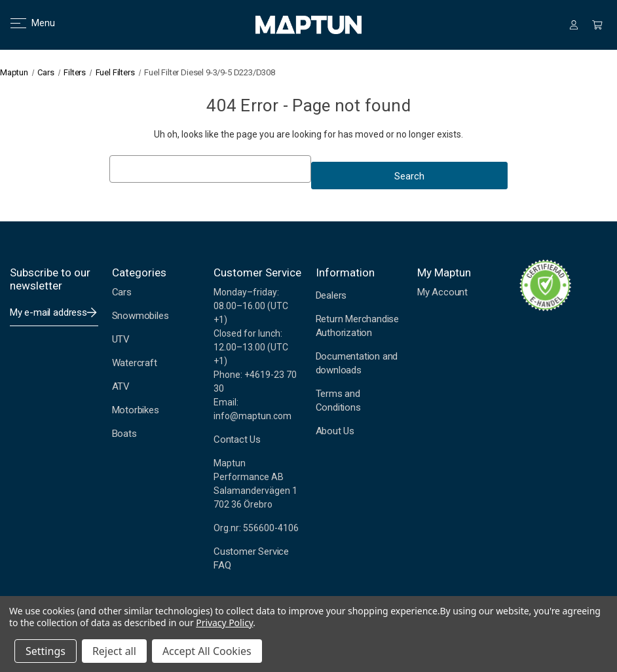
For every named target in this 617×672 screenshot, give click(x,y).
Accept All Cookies (207, 651)
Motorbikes (136, 410)
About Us (335, 431)
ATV (121, 386)
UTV (121, 339)
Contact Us (237, 439)
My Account (442, 292)
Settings (46, 651)
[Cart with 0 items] (597, 25)
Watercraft (135, 363)
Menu (25, 23)
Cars (122, 292)
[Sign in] (574, 25)
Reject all (114, 651)
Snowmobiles (140, 316)
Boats (124, 434)
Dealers (331, 295)
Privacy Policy (224, 623)
